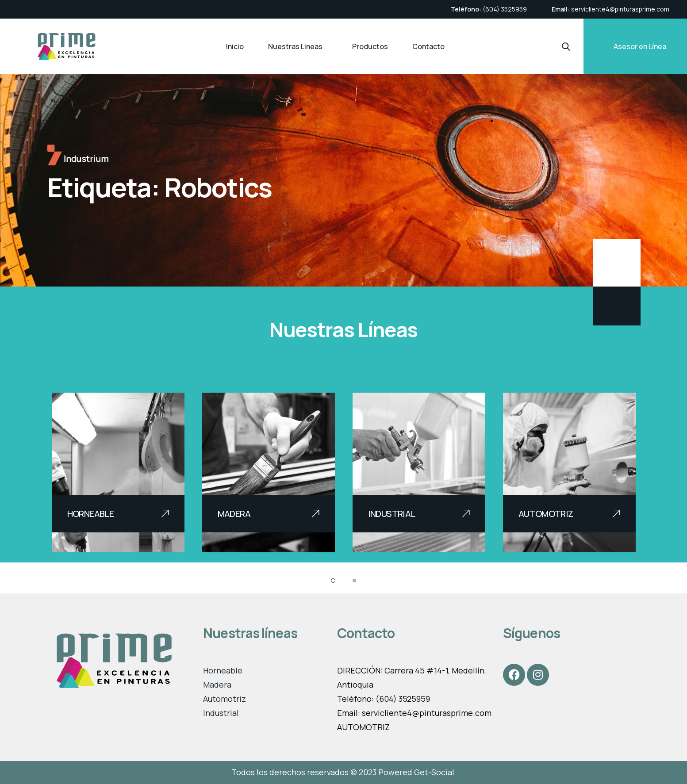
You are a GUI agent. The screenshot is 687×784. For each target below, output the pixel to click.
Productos (370, 46)
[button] (333, 581)
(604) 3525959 (505, 9)
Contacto (428, 46)
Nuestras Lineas (295, 46)
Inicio (235, 46)
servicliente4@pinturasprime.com (620, 9)
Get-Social (435, 772)
